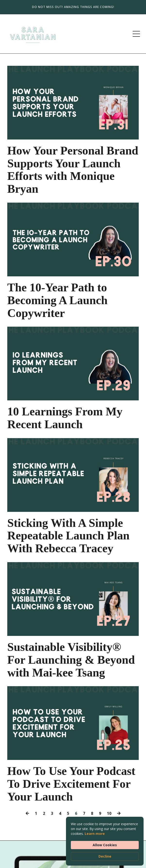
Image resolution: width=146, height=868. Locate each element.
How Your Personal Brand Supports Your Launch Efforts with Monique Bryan (73, 170)
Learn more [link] (95, 834)
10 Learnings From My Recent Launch (65, 418)
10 (109, 813)
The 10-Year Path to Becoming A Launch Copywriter (57, 300)
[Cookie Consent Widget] (105, 841)
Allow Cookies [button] (105, 845)
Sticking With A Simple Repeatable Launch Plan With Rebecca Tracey (68, 536)
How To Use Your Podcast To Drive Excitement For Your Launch (71, 784)
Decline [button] (105, 856)
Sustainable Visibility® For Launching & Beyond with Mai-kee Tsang (71, 660)
